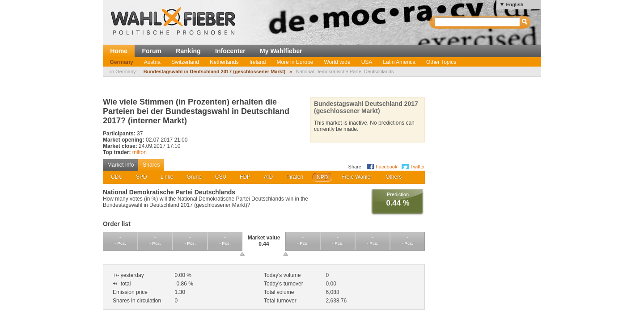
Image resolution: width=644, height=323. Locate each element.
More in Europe (295, 62)
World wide (337, 62)
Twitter (418, 167)
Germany (122, 62)
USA (367, 62)
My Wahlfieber (281, 51)
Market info (121, 165)
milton (140, 152)
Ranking (188, 51)
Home (119, 51)
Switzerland (185, 62)
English (515, 4)
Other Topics (441, 62)
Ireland (258, 62)
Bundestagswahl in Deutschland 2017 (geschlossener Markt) (215, 71)
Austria (152, 62)
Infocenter (230, 51)
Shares (151, 165)
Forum (152, 51)
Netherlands (224, 62)
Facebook (386, 167)
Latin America (399, 62)
